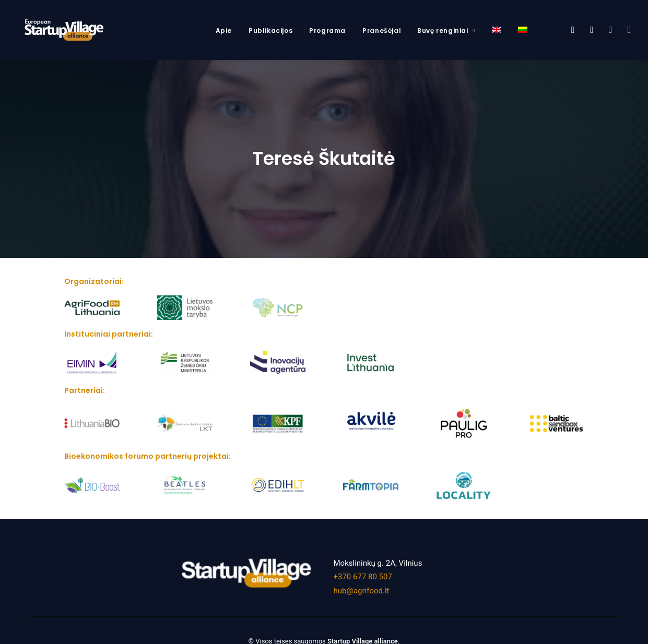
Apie (224, 31)
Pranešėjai (381, 31)
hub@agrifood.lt (362, 585)
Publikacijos (270, 31)
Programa (327, 31)
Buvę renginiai (446, 31)
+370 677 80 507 (363, 571)
